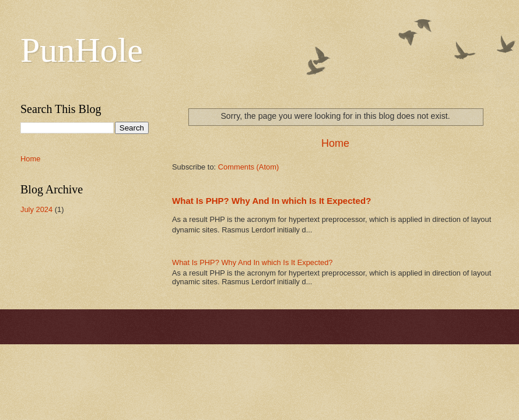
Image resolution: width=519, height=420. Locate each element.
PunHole (82, 50)
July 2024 (36, 209)
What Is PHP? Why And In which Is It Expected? (271, 201)
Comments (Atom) (248, 167)
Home (335, 143)
